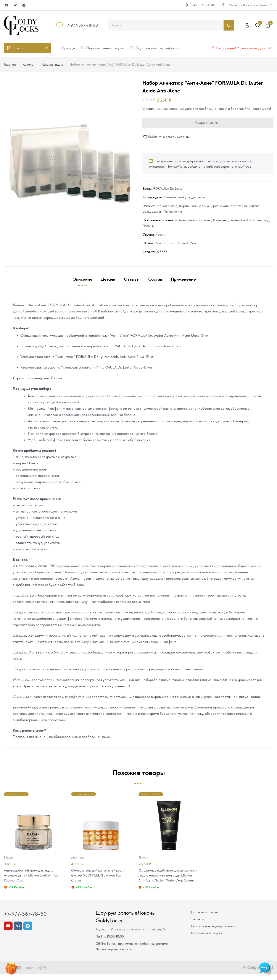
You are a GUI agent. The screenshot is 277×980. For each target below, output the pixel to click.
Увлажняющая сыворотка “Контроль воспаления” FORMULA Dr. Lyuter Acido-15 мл (86, 367)
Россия (161, 234)
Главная (10, 64)
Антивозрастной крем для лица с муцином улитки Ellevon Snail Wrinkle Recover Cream (33, 876)
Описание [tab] (82, 279)
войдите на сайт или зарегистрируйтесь (219, 166)
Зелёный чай (239, 220)
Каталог (29, 64)
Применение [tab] (183, 279)
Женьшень (221, 220)
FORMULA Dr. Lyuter (168, 188)
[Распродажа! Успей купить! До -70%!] (213, 48)
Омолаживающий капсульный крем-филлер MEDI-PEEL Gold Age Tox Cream (100, 876)
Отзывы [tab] (132, 279)
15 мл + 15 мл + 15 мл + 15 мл (176, 243)
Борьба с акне (166, 206)
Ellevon (9, 858)
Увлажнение (173, 211)
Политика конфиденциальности (213, 932)
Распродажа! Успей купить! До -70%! (244, 48)
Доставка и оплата (204, 918)
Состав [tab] (155, 279)
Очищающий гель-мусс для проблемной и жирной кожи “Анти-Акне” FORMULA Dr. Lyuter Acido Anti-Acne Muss (110, 335)
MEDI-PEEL (78, 858)
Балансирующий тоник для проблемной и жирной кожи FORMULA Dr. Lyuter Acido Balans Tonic (96, 346)
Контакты (197, 925)
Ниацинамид (260, 220)
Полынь (148, 226)
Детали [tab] (108, 279)
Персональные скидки (206, 939)
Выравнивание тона (194, 206)
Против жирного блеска (229, 206)
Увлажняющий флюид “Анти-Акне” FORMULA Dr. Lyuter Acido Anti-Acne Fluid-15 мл (87, 357)
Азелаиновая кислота (195, 220)
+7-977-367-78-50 (81, 25)
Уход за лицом (52, 64)
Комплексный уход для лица (184, 197)
